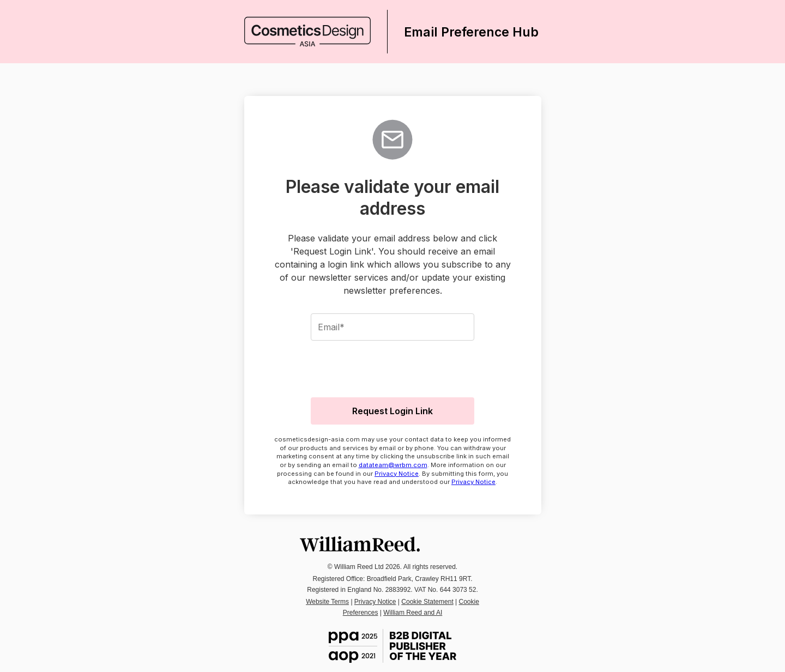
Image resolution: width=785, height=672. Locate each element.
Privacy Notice (397, 474)
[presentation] (392, 367)
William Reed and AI (413, 613)
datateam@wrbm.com (393, 465)
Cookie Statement (427, 602)
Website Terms (327, 602)
